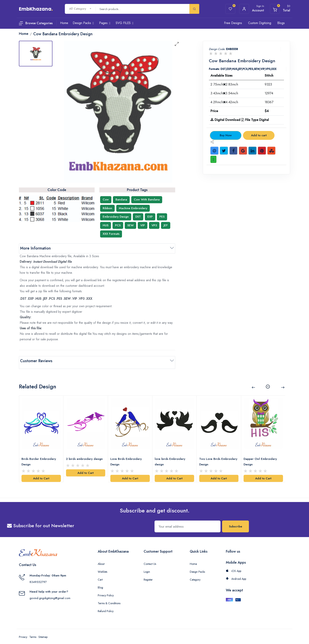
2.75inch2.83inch (224, 84)
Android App (236, 574)
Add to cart (259, 135)
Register (148, 575)
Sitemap (43, 632)
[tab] (36, 54)
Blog (100, 583)
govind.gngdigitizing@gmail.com (50, 593)
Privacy (23, 632)
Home (193, 559)
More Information (35, 248)
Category (195, 575)
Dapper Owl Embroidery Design (261, 457)
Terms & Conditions (109, 599)
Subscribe (236, 522)
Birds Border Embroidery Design (40, 457)
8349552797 (38, 577)
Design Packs (197, 567)
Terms (33, 632)
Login (147, 567)
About (101, 559)
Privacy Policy (106, 591)
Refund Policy (106, 606)
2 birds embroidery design (85, 454)
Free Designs (233, 23)
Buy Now (226, 135)
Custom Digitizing (260, 23)
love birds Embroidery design (171, 457)
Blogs (281, 23)
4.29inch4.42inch (224, 102)
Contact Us (150, 559)
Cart (100, 575)
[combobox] (80, 9)
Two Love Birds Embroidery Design (213, 457)
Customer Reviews (36, 361)
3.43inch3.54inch (224, 93)
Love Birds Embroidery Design (127, 457)
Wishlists (102, 567)
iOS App (234, 566)
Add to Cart (41, 474)
